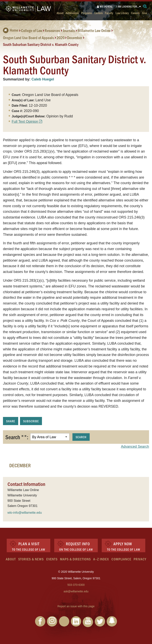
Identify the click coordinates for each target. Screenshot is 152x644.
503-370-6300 (76, 585)
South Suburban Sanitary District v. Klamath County (41, 44)
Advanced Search (135, 447)
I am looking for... (128, 6)
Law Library (122, 13)
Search (81, 437)
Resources (52, 30)
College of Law (32, 30)
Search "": (17, 437)
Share (11, 421)
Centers (98, 13)
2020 (61, 38)
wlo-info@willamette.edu (25, 513)
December (75, 38)
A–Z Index (101, 559)
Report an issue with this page (76, 606)
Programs (86, 13)
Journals (69, 30)
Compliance (121, 559)
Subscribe (31, 421)
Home (11, 30)
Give (144, 13)
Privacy (140, 559)
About (60, 13)
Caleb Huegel (43, 79)
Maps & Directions (75, 559)
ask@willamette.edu (76, 591)
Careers (135, 13)
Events (52, 559)
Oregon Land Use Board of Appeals (28, 38)
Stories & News (31, 559)
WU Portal (105, 6)
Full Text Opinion (25, 122)
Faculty (109, 13)
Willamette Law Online (94, 30)
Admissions (72, 13)
